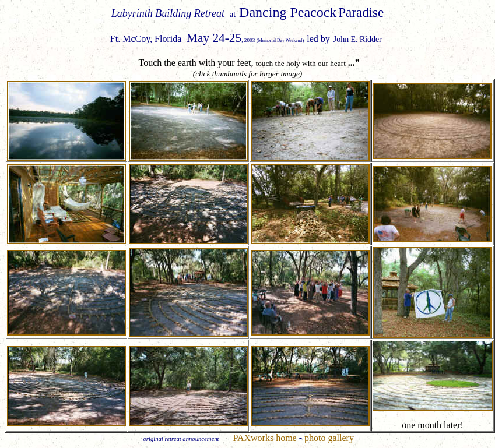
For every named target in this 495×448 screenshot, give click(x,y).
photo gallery (329, 438)
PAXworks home (264, 438)
